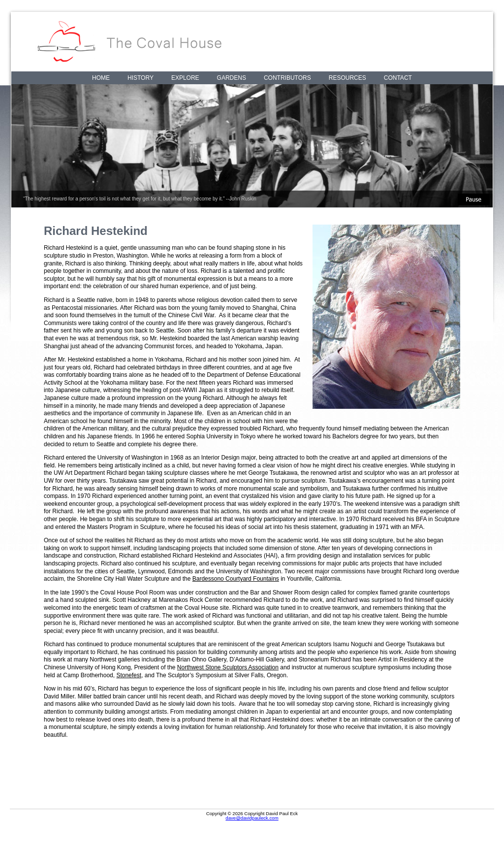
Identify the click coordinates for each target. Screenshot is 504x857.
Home (101, 78)
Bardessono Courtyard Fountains (236, 579)
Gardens (232, 78)
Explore (185, 78)
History (141, 78)
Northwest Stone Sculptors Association (228, 667)
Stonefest (129, 675)
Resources (347, 78)
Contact (398, 78)
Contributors (287, 78)
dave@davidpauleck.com (252, 818)
